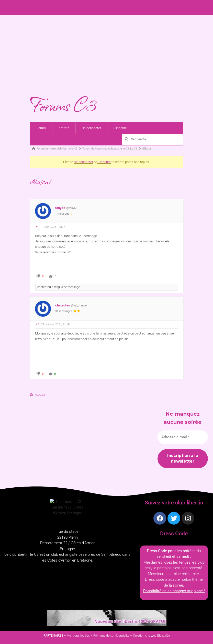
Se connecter (91, 128)
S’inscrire (120, 128)
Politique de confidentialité (111, 636)
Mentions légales (78, 636)
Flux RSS (40, 395)
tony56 (60, 208)
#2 (37, 324)
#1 (37, 227)
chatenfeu (63, 305)
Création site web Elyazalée (151, 636)
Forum (41, 128)
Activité (64, 128)
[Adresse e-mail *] (183, 437)
